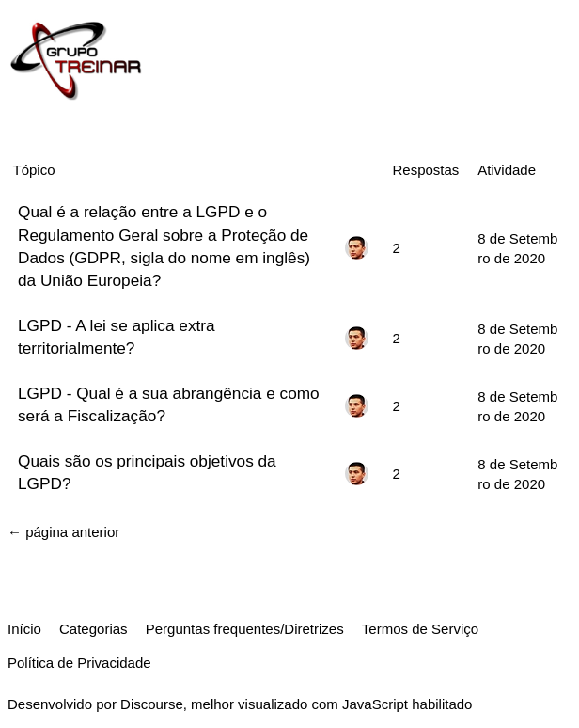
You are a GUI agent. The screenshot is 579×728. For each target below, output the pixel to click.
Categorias (94, 629)
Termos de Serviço (420, 629)
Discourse (152, 704)
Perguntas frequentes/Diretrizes (245, 629)
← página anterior (63, 532)
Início (24, 629)
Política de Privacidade (79, 663)
